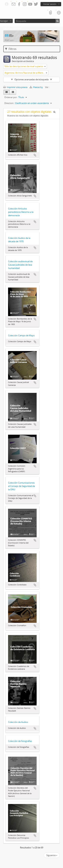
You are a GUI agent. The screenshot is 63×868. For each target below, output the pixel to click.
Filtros (11, 49)
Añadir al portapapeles (35, 155)
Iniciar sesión (50, 4)
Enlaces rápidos (7, 4)
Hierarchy (36, 87)
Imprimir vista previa (15, 87)
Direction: (9, 103)
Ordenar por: (11, 97)
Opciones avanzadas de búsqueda (32, 79)
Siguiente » (52, 855)
